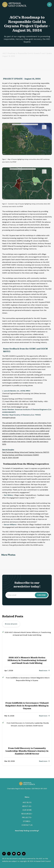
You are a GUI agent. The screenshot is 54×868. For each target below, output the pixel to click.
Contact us (27, 827)
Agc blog (27, 804)
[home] (14, 5)
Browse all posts (11, 624)
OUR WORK (27, 812)
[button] (49, 5)
